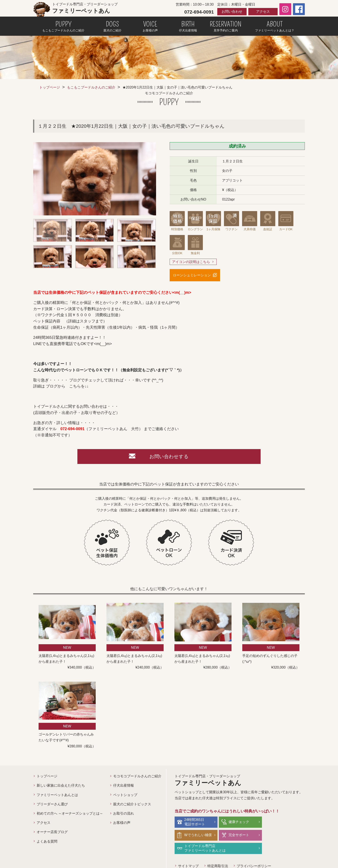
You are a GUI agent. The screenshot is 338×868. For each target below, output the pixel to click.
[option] (95, 179)
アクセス (263, 12)
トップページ (50, 87)
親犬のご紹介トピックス (132, 804)
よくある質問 (47, 842)
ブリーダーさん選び (52, 804)
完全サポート (195, 835)
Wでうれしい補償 (285, 822)
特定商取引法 (218, 853)
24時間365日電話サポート (195, 822)
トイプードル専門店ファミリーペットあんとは (248, 835)
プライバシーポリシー (254, 853)
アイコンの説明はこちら (191, 262)
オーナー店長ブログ (52, 832)
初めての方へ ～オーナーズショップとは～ (70, 814)
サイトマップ (188, 853)
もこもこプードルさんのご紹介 (91, 87)
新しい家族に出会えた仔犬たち (61, 786)
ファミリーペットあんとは (57, 795)
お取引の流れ (124, 814)
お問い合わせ (232, 12)
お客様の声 (122, 823)
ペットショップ (125, 795)
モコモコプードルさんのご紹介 (137, 777)
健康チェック (238, 822)
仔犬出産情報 (124, 786)
